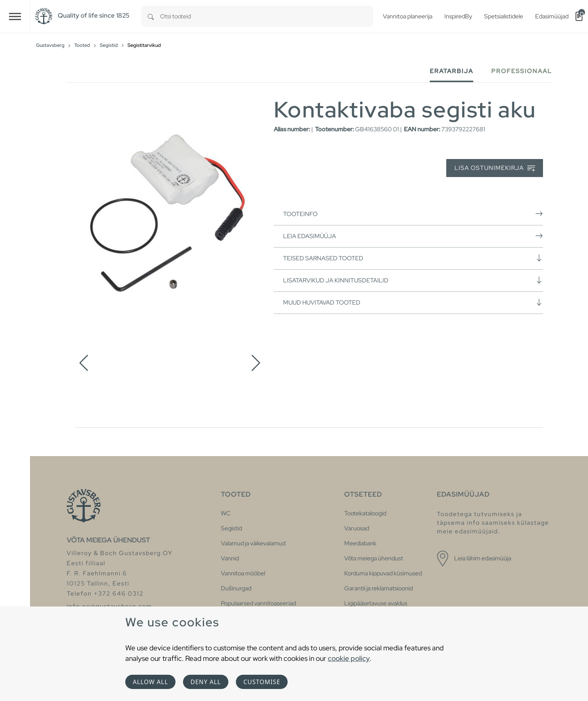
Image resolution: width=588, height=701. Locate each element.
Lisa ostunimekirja (495, 168)
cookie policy (349, 658)
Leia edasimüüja (413, 236)
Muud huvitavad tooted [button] (413, 302)
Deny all (206, 682)
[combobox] (267, 16)
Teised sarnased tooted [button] (413, 258)
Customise (262, 682)
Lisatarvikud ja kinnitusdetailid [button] (413, 280)
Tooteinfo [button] (413, 214)
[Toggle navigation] (15, 16)
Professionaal (522, 71)
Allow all (150, 682)
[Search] (151, 16)
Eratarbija (451, 71)
